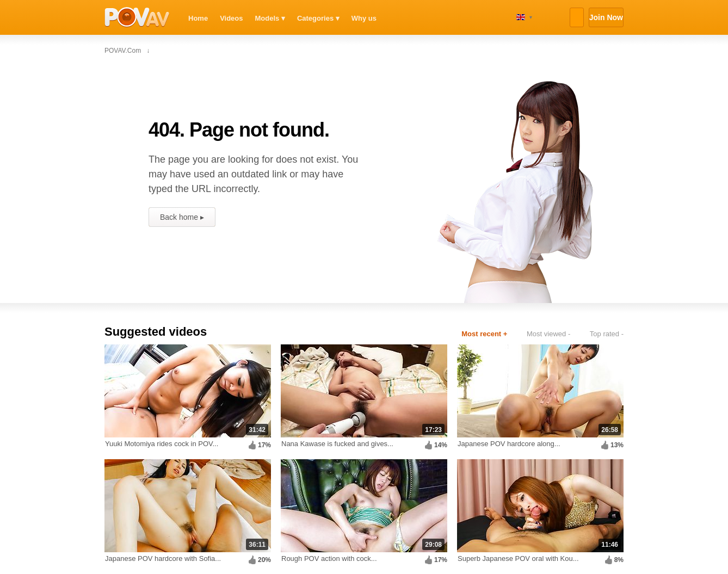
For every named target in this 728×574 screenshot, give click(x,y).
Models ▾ (270, 18)
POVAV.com (137, 17)
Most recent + (484, 334)
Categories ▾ (318, 18)
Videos (231, 18)
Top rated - (607, 334)
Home (198, 18)
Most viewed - (548, 334)
